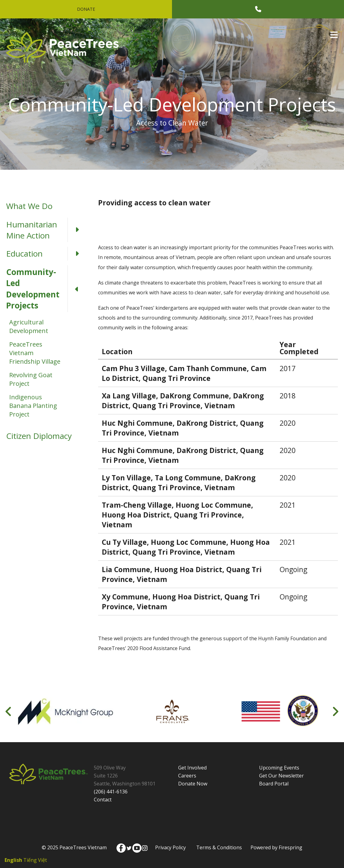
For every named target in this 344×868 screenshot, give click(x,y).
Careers (187, 776)
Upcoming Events (279, 768)
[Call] (258, 9)
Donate (86, 9)
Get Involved (192, 768)
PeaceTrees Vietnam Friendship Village (35, 353)
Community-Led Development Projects (46, 289)
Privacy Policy (170, 847)
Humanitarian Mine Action (46, 230)
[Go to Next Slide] (335, 711)
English (13, 860)
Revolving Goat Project (31, 379)
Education (46, 254)
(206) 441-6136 (111, 792)
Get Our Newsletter (281, 776)
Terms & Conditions (219, 847)
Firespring (290, 847)
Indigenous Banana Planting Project (33, 406)
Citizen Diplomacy (39, 436)
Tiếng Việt (35, 860)
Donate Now (193, 784)
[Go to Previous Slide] (9, 711)
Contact (103, 800)
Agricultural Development (29, 326)
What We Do (29, 206)
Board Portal (274, 784)
